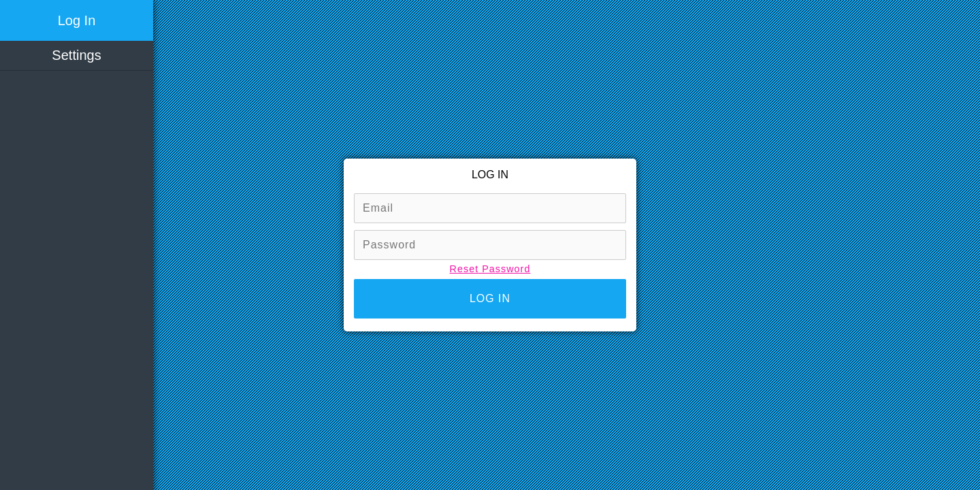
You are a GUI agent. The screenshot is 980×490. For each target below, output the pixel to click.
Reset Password (490, 269)
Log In (77, 20)
